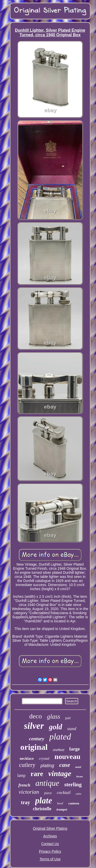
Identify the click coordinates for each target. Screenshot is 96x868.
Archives (50, 836)
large (75, 749)
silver (34, 726)
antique (47, 783)
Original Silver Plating (50, 828)
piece (48, 793)
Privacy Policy (50, 851)
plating (47, 766)
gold (56, 727)
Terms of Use (50, 859)
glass (53, 716)
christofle (42, 809)
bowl (60, 803)
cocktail (64, 793)
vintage (60, 773)
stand (72, 729)
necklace (27, 758)
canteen (74, 803)
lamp (21, 775)
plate (44, 801)
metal (78, 767)
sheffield (58, 750)
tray (26, 802)
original (34, 747)
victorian (29, 792)
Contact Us (50, 844)
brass (79, 776)
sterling (73, 784)
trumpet (62, 809)
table (79, 794)
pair (68, 718)
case (65, 765)
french (24, 785)
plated (60, 737)
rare (37, 774)
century (36, 739)
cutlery (27, 765)
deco (35, 716)
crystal (44, 758)
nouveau (67, 757)
